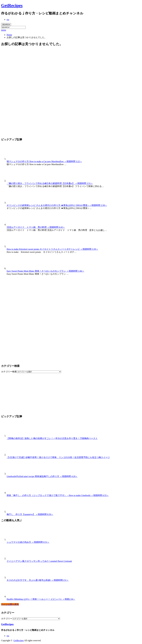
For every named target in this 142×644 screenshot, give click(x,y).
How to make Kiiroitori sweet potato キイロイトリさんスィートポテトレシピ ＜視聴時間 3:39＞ (52, 249)
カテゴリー (7, 619)
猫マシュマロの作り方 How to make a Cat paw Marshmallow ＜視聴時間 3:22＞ (44, 161)
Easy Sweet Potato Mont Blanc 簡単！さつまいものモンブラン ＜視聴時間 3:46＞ (45, 271)
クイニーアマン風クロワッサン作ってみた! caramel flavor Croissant (39, 561)
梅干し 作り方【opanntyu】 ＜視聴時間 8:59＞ (30, 514)
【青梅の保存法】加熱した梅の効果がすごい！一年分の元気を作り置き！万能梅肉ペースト (52, 438)
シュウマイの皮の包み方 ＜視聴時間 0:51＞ (28, 542)
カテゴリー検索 (9, 372)
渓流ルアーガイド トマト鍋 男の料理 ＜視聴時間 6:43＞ (36, 227)
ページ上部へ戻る (10, 604)
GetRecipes (12, 5)
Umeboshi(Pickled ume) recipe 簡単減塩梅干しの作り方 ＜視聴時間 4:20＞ (42, 476)
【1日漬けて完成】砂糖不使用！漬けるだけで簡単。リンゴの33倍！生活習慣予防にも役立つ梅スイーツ (58, 457)
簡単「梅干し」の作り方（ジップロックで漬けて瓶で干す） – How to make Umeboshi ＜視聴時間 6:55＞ (58, 495)
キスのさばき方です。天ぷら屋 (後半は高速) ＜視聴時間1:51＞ (38, 580)
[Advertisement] (22, 91)
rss (8, 19)
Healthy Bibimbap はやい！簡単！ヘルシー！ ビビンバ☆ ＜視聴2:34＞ (41, 599)
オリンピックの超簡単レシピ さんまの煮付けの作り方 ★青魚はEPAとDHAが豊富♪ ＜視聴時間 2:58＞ (57, 205)
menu (4, 30)
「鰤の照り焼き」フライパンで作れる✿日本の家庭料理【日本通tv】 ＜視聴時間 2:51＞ (50, 183)
